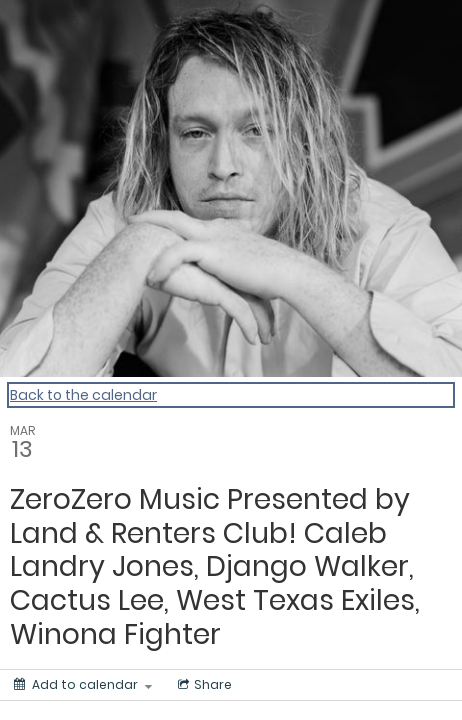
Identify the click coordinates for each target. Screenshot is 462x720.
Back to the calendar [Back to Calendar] (83, 395)
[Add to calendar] (83, 685)
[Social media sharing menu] (203, 685)
